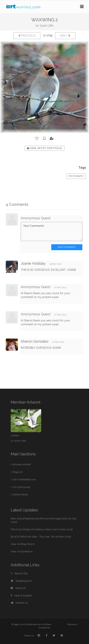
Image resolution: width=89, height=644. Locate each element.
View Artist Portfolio (44, 148)
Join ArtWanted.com (24, 479)
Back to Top (19, 573)
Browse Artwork (22, 464)
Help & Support (21, 596)
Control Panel (20, 495)
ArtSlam (47, 624)
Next (65, 36)
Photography (76, 176)
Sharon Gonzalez (35, 341)
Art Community (21, 487)
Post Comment (67, 247)
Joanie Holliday (33, 263)
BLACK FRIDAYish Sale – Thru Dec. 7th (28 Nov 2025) (41, 537)
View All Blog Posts (23, 544)
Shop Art (18, 472)
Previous (27, 36)
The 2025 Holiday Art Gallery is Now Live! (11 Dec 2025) (42, 529)
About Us (18, 588)
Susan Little (47, 26)
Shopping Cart (21, 581)
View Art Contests (22, 551)
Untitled (15, 436)
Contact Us (19, 603)
